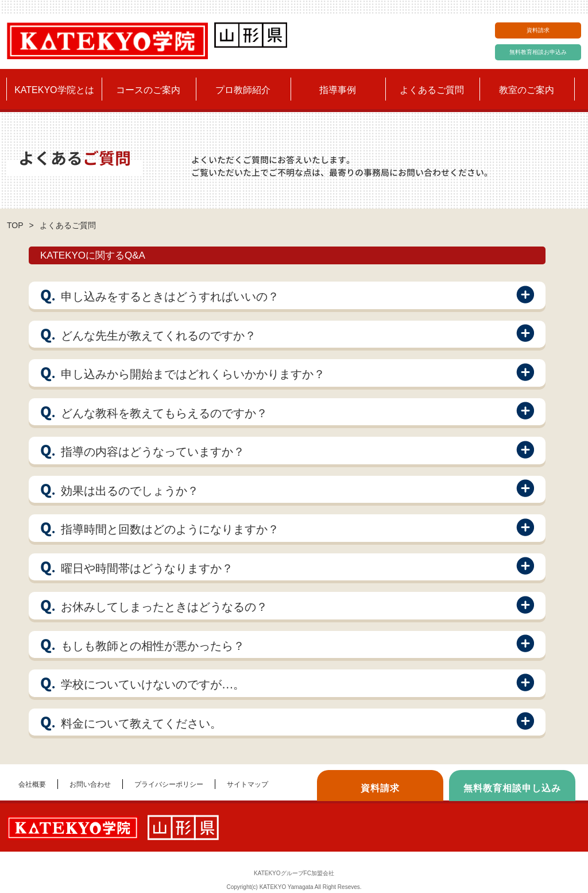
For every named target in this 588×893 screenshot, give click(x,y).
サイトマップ (247, 784)
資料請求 (538, 30)
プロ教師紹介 (243, 90)
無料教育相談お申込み (538, 52)
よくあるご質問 (432, 90)
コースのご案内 (148, 90)
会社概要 (32, 784)
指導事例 (338, 90)
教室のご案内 (527, 90)
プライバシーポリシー (169, 784)
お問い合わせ (90, 784)
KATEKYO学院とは (54, 90)
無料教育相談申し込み (512, 788)
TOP (15, 225)
